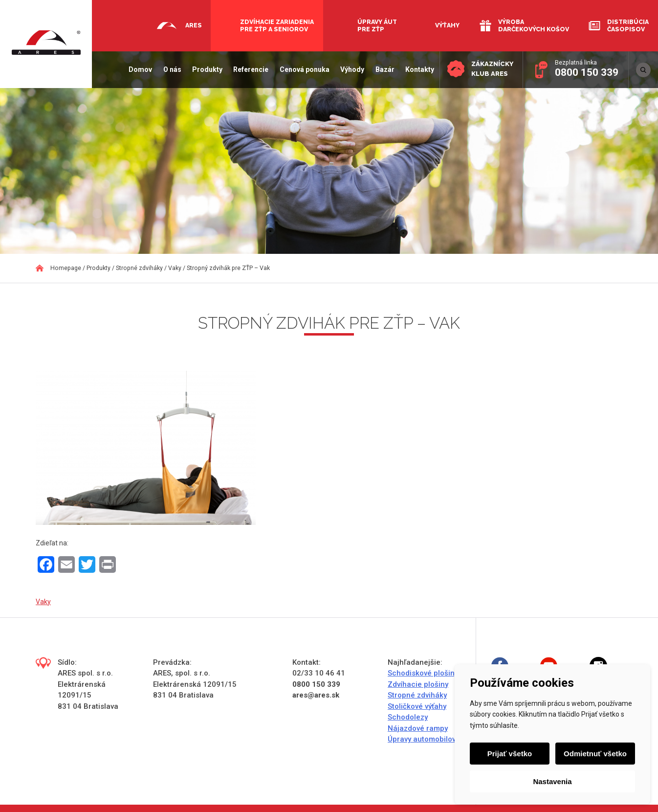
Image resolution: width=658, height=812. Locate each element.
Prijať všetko (510, 754)
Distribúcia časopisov (628, 25)
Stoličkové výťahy (417, 706)
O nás (171, 69)
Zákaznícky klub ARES (492, 69)
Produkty (206, 69)
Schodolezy (408, 717)
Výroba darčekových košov (534, 25)
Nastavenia (552, 781)
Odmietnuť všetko (595, 754)
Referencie (250, 69)
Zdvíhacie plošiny (418, 684)
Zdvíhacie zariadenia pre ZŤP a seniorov (277, 25)
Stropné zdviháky (417, 695)
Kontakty (419, 69)
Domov (139, 69)
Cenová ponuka (304, 69)
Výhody (351, 69)
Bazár (384, 69)
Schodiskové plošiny (423, 673)
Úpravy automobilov (422, 739)
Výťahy (447, 25)
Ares (194, 25)
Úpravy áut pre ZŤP (377, 25)
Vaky (43, 602)
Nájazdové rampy (418, 728)
